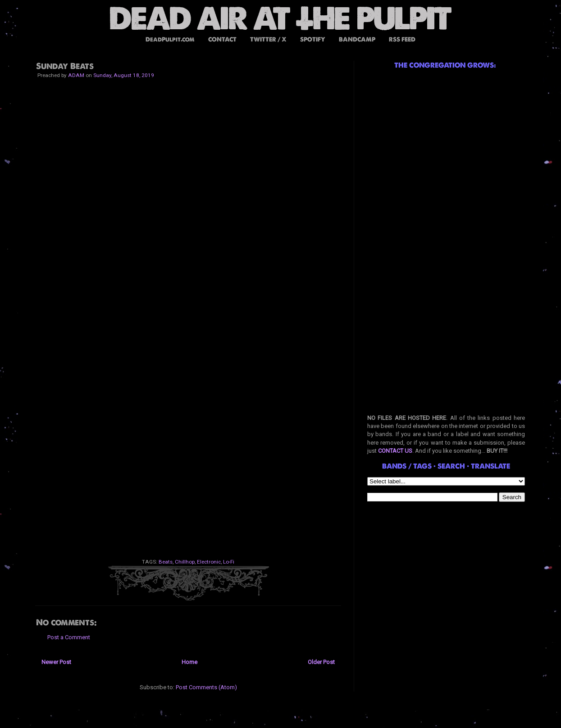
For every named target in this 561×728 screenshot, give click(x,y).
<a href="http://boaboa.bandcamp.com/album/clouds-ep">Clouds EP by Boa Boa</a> (188, 340)
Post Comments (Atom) (206, 687)
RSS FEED (402, 39)
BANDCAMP (357, 39)
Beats (166, 562)
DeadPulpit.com (170, 39)
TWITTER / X (268, 39)
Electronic (209, 562)
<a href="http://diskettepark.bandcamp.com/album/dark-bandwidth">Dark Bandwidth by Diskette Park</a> (188, 509)
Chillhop (185, 562)
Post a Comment (69, 637)
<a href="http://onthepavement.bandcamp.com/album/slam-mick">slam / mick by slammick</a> (188, 114)
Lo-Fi (229, 562)
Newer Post (56, 662)
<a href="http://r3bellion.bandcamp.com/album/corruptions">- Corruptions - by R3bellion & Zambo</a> (188, 283)
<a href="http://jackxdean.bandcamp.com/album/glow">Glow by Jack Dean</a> (188, 171)
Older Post (321, 662)
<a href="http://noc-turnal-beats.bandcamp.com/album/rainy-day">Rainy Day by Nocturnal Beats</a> (188, 452)
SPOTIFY (313, 39)
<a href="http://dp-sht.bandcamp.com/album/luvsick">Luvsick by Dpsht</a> (188, 396)
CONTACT (222, 39)
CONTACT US (395, 451)
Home (189, 662)
